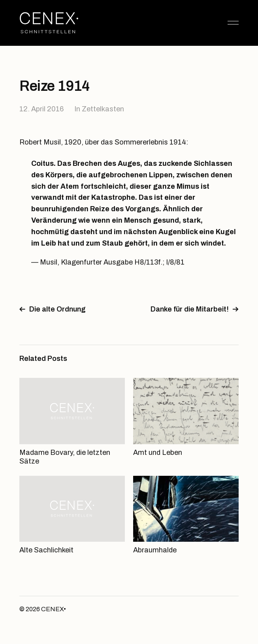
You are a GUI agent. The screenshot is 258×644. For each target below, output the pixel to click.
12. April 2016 (41, 109)
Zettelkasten (103, 109)
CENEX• (54, 609)
